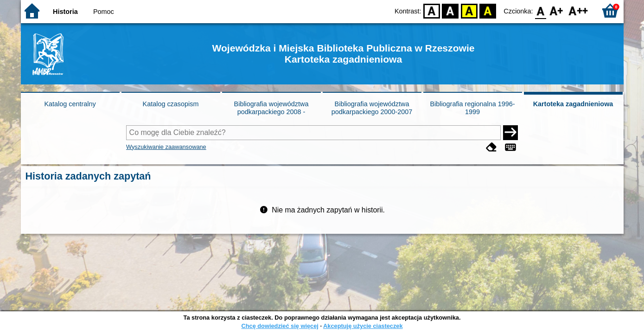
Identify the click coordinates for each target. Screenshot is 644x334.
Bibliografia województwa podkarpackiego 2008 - (271, 108)
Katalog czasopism (171, 104)
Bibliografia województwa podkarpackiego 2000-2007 (372, 108)
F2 (578, 10)
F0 (541, 10)
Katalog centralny (70, 104)
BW (451, 10)
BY (488, 10)
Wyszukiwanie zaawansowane (166, 147)
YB (469, 10)
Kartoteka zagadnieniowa (573, 104)
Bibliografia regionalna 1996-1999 (472, 108)
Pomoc (104, 12)
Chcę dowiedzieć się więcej (280, 326)
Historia (65, 12)
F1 (557, 10)
